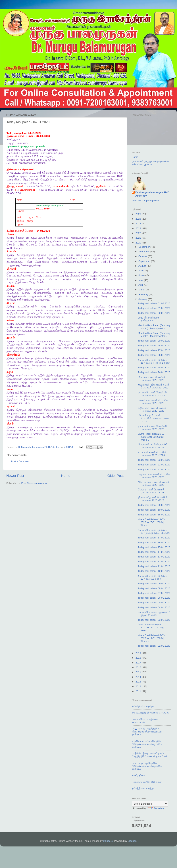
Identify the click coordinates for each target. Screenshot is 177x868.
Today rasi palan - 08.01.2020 (154, 588)
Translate (155, 808)
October (143, 256)
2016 (139, 667)
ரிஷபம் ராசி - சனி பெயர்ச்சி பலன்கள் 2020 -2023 (154, 483)
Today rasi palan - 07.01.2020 (154, 593)
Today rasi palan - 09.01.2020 (154, 583)
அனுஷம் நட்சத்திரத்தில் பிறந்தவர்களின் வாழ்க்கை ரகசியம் (147, 731)
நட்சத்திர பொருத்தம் (143, 706)
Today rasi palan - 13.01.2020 (154, 557)
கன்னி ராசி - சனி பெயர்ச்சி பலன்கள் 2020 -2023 (153, 402)
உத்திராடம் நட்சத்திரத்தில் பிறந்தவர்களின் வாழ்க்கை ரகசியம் (147, 744)
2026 (139, 214)
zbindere (108, 841)
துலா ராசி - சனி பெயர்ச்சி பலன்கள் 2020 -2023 (152, 428)
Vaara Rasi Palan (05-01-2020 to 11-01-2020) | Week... (152, 627)
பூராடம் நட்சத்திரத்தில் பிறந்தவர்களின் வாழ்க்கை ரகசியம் (147, 766)
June (141, 275)
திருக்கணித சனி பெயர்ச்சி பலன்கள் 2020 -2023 (153, 499)
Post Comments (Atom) (34, 483)
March (142, 290)
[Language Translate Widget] (150, 804)
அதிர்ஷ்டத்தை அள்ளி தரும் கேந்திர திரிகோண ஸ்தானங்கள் (150, 755)
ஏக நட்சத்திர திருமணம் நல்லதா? (150, 713)
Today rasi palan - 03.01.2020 (154, 620)
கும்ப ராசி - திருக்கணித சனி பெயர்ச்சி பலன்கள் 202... (154, 386)
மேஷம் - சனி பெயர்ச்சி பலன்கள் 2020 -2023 (151, 491)
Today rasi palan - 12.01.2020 (154, 562)
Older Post (115, 476)
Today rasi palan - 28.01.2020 (154, 346)
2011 (139, 691)
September (145, 261)
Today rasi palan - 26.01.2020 (154, 355)
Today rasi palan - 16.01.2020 (154, 543)
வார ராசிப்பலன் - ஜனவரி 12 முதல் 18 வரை (153, 577)
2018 (139, 658)
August (143, 266)
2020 (139, 243)
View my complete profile (145, 200)
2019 (139, 653)
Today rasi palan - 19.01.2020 (154, 510)
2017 (139, 663)
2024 (139, 223)
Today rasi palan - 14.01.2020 (154, 552)
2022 (139, 233)
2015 (139, 672)
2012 (139, 686)
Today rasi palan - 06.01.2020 (154, 598)
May (141, 280)
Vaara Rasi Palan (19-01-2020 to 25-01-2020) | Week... (152, 522)
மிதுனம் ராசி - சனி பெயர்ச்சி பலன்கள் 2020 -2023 (154, 476)
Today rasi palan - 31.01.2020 (154, 308)
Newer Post (15, 476)
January (143, 299)
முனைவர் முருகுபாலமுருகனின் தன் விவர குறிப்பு (150, 163)
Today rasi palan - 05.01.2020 (154, 602)
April (141, 285)
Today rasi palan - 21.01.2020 (154, 470)
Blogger (132, 841)
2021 (139, 238)
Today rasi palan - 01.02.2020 (154, 303)
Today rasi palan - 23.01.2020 (154, 460)
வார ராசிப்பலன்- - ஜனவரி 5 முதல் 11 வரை (154, 614)
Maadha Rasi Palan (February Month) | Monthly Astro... (154, 327)
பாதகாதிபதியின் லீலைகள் (147, 782)
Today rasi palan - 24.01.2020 (154, 372)
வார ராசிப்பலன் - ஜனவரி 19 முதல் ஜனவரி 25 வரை (154, 531)
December (144, 247)
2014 (139, 677)
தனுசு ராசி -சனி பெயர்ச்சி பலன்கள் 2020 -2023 (152, 409)
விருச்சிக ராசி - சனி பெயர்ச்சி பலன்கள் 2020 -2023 (153, 418)
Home (66, 476)
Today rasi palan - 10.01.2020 (154, 571)
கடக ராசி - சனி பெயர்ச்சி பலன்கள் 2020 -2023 (152, 454)
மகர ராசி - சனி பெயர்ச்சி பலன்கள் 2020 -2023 (152, 394)
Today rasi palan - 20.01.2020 (154, 505)
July (141, 271)
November (144, 252)
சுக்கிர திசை (138, 775)
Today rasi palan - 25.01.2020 (154, 368)
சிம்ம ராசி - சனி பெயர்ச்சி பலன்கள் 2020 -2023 (153, 446)
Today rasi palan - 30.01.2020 (154, 313)
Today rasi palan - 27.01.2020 (154, 350)
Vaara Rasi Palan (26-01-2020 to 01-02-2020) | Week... (152, 437)
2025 (139, 219)
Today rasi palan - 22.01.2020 (154, 465)
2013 (139, 682)
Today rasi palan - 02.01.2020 (154, 646)
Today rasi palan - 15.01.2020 (154, 547)
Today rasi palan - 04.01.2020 (154, 607)
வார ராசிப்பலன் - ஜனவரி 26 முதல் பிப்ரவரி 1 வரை (154, 361)
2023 (139, 228)
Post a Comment (20, 461)
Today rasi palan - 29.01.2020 (154, 341)
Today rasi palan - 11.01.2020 (154, 566)
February (144, 294)
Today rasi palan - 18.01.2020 (154, 515)
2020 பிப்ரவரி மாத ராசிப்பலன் (149, 319)
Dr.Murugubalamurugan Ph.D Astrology (152, 194)
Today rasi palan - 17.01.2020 (154, 538)
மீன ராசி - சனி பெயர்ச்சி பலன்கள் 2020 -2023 (152, 379)
